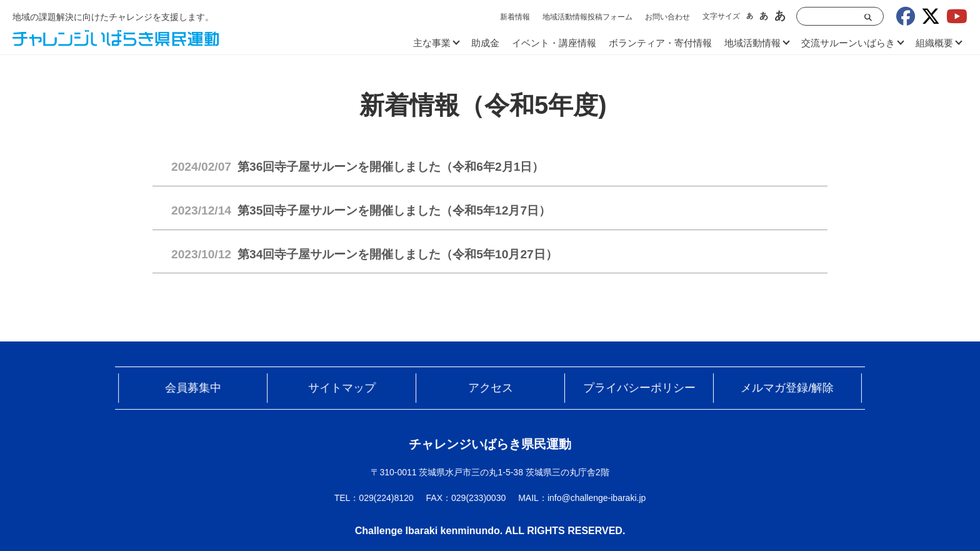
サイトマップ (350, 392)
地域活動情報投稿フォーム (587, 17)
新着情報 (515, 17)
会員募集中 (211, 392)
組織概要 (934, 43)
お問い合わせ (667, 17)
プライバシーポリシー (630, 392)
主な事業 (432, 43)
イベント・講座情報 (554, 43)
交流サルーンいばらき (848, 43)
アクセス (491, 392)
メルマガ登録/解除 (769, 392)
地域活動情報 (752, 43)
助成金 (485, 43)
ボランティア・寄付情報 (660, 43)
